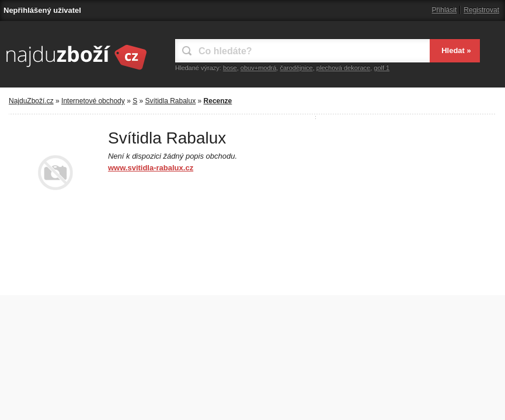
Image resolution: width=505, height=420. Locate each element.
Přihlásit (445, 10)
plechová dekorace (343, 68)
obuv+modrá (258, 68)
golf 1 (382, 68)
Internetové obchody (93, 101)
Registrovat (481, 10)
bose (230, 68)
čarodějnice (296, 68)
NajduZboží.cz (31, 101)
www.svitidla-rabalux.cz (151, 168)
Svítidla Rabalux (171, 101)
